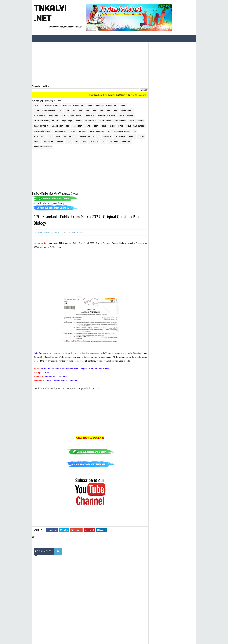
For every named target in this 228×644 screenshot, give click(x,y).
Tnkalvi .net (50, 13)
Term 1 (132, 136)
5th (88, 110)
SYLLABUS (107, 136)
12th (123, 105)
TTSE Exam (126, 141)
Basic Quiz (53, 115)
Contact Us (90, 115)
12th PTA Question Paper (44, 110)
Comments (79, 233)
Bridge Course (75, 115)
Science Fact (39, 136)
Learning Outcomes (60, 126)
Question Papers (97, 131)
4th (81, 110)
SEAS (50, 136)
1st (60, 110)
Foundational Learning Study (98, 121)
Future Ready (120, 121)
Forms (79, 121)
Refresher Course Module (119, 131)
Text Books (48, 141)
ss (98, 136)
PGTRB (73, 131)
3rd (74, 110)
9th (116, 110)
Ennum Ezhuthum (126, 115)
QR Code (82, 131)
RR (135, 131)
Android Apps (127, 110)
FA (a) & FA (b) (67, 121)
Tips (69, 141)
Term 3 (37, 141)
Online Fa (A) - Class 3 (135, 126)
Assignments (40, 115)
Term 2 (141, 136)
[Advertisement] (89, 63)
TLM (76, 141)
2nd (67, 110)
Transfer (93, 141)
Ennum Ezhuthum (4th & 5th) (46, 121)
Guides (141, 121)
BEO (63, 115)
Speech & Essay (70, 136)
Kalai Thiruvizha (41, 126)
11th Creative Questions (107, 105)
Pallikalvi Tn (61, 131)
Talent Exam (120, 136)
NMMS (112, 126)
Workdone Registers (43, 147)
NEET (96, 126)
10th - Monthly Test (50, 105)
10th (36, 105)
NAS (88, 126)
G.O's (132, 121)
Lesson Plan (78, 126)
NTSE (121, 126)
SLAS (58, 136)
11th (90, 105)
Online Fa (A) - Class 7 (43, 131)
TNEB (84, 141)
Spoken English (87, 136)
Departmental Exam (107, 115)
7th (102, 110)
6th (95, 110)
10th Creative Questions (74, 105)
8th (109, 110)
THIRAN (60, 141)
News (104, 126)
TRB (103, 141)
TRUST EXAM (113, 141)
